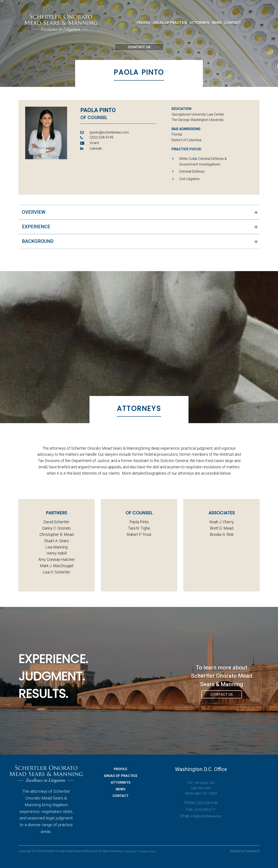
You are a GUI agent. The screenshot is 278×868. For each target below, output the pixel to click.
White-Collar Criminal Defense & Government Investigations (203, 164)
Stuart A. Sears (56, 541)
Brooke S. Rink (222, 534)
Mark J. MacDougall (57, 566)
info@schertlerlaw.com (206, 829)
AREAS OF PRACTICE (170, 23)
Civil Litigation (189, 181)
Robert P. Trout (139, 534)
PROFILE (143, 23)
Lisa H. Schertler (56, 572)
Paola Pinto (139, 522)
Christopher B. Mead (57, 534)
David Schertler (56, 522)
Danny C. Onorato (56, 528)
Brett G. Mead (222, 528)
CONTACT (232, 23)
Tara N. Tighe (139, 528)
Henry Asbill (57, 553)
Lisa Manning (56, 547)
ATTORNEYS (199, 23)
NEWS (217, 23)
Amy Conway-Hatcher (57, 559)
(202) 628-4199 (207, 816)
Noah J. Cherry (222, 522)
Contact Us (139, 54)
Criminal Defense (192, 174)
